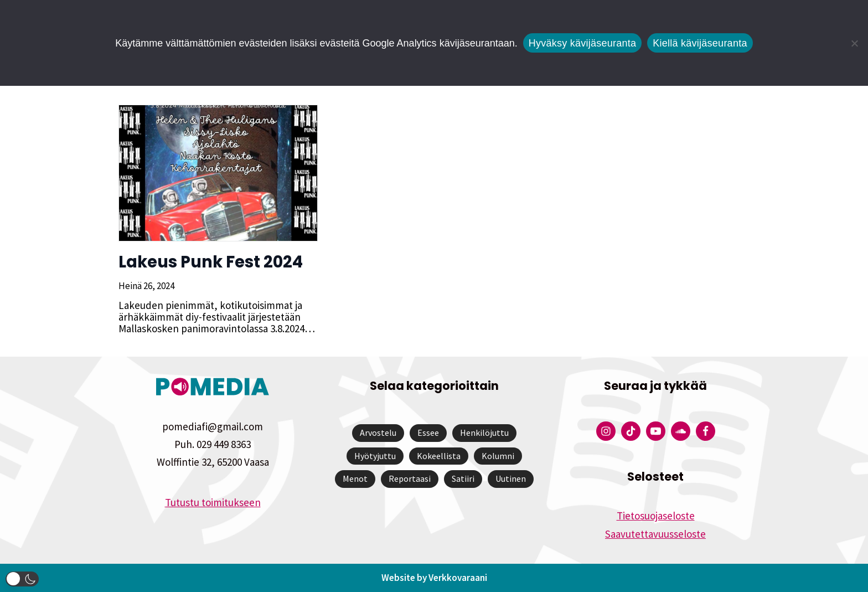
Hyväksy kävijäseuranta (583, 43)
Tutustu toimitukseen (213, 502)
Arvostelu (378, 433)
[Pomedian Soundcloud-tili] (681, 431)
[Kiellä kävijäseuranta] (854, 43)
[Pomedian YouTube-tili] (656, 431)
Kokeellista (439, 456)
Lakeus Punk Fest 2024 (211, 262)
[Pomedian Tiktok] (631, 431)
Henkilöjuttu (484, 433)
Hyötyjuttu (375, 456)
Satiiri (463, 478)
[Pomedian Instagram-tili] (606, 431)
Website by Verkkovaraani (434, 578)
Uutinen (511, 478)
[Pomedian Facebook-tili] (706, 431)
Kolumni (498, 456)
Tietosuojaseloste (656, 516)
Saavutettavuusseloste (655, 534)
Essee (428, 433)
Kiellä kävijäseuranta (700, 43)
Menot (355, 478)
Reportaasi (410, 478)
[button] (22, 579)
